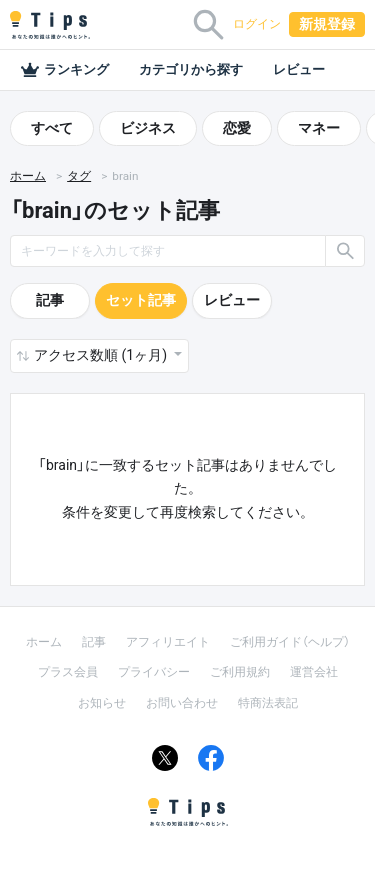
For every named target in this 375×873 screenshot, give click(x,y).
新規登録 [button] (327, 24)
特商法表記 (268, 703)
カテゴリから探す (191, 69)
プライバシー (154, 672)
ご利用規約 (240, 672)
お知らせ (102, 703)
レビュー (299, 69)
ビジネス (148, 128)
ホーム (28, 176)
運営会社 (314, 672)
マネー (319, 128)
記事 (50, 300)
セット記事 (141, 300)
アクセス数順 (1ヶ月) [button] (102, 355)
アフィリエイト (168, 642)
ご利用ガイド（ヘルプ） (290, 642)
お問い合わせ (182, 703)
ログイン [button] (257, 24)
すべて (52, 128)
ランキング (64, 70)
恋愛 (237, 128)
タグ (79, 176)
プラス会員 (68, 672)
